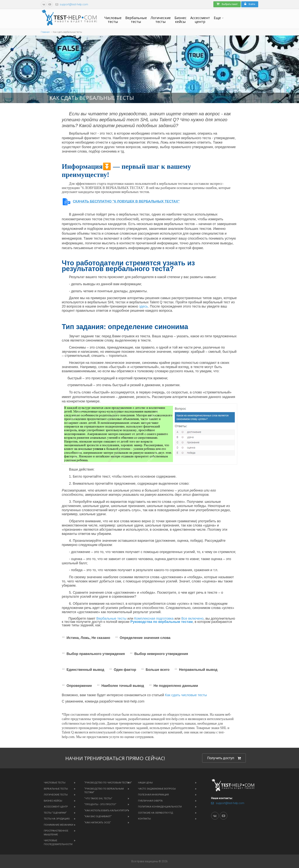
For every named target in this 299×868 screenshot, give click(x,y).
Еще (217, 18)
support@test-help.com (74, 4)
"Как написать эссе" (98, 822)
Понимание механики (59, 825)
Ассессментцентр (200, 20)
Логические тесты (56, 795)
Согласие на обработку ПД (156, 813)
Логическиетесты (161, 20)
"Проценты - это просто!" (100, 804)
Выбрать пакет (227, 4)
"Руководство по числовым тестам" (108, 783)
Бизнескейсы (180, 20)
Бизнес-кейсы (53, 801)
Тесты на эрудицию (57, 819)
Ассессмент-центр (56, 807)
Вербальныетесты (136, 20)
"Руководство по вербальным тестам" (104, 791)
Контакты (144, 819)
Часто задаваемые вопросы (157, 789)
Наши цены (145, 783)
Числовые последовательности (58, 842)
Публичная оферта (150, 801)
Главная (45, 32)
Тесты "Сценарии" (55, 813)
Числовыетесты (113, 20)
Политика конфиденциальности (160, 807)
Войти (250, 4)
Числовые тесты (55, 783)
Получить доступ (224, 758)
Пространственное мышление (56, 833)
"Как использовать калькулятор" (106, 810)
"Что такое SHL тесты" (98, 798)
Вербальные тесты (56, 789)
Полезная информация (153, 795)
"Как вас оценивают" (98, 816)
